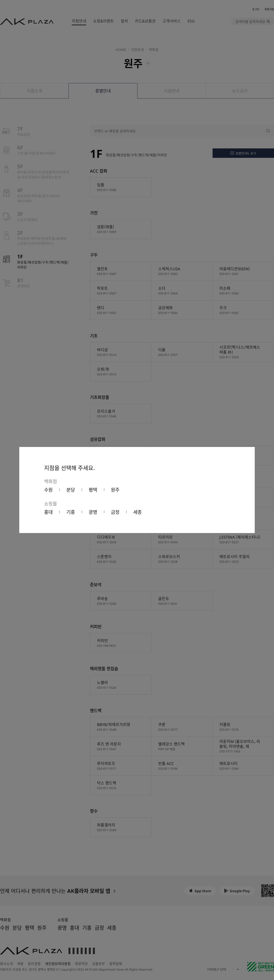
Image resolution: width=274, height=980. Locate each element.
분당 (71, 489)
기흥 (71, 512)
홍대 (48, 512)
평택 (93, 489)
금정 (115, 512)
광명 (93, 512)
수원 (48, 489)
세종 (137, 512)
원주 (115, 489)
